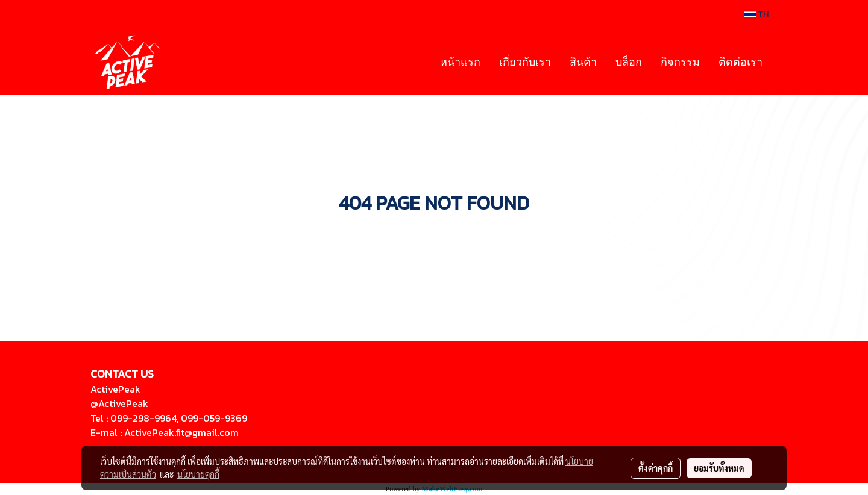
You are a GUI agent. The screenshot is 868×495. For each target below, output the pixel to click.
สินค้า (583, 61)
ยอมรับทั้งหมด (719, 468)
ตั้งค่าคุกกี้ (656, 468)
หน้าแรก (460, 61)
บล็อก (629, 61)
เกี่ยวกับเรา (525, 61)
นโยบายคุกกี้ (198, 474)
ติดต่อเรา (741, 61)
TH (756, 14)
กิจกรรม (680, 61)
